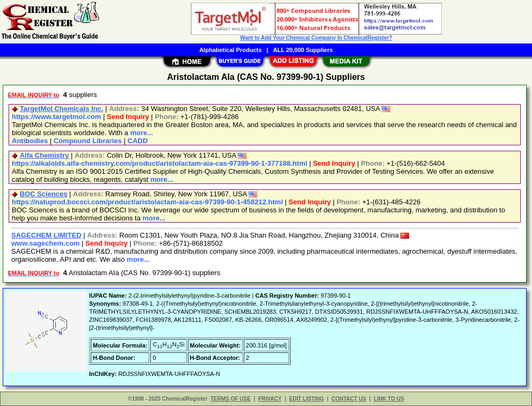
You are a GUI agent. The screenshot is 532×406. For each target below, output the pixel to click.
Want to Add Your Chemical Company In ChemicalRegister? (316, 38)
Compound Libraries (88, 141)
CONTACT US (349, 399)
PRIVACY (270, 399)
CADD (138, 141)
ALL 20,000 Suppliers (303, 50)
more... (141, 133)
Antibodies (30, 141)
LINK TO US (389, 399)
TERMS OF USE (231, 399)
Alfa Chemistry (45, 155)
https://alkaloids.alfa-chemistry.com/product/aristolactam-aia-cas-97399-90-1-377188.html (159, 163)
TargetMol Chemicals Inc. (62, 109)
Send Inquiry (128, 117)
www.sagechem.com (45, 243)
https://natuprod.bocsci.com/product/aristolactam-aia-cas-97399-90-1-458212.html (147, 202)
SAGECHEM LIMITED (46, 235)
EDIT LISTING (307, 399)
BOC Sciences (44, 194)
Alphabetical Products (230, 50)
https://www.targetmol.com (56, 117)
